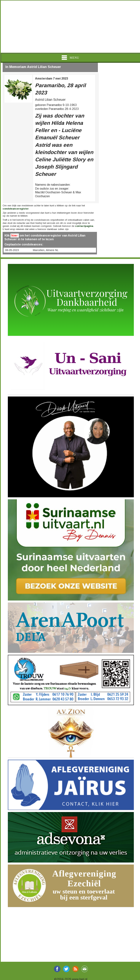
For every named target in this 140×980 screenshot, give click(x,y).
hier (15, 236)
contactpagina (84, 226)
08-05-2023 (12, 250)
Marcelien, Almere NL (46, 250)
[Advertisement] (70, 27)
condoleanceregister (16, 209)
